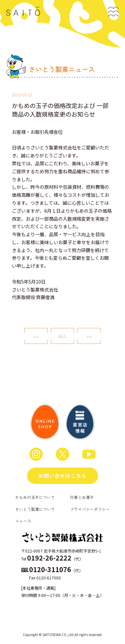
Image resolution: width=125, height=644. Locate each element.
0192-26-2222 (49, 558)
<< (36, 336)
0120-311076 (50, 569)
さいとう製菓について (35, 509)
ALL (63, 336)
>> (89, 336)
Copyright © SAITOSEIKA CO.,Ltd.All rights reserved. (63, 635)
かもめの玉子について (35, 497)
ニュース (23, 521)
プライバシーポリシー (90, 509)
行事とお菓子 (82, 497)
